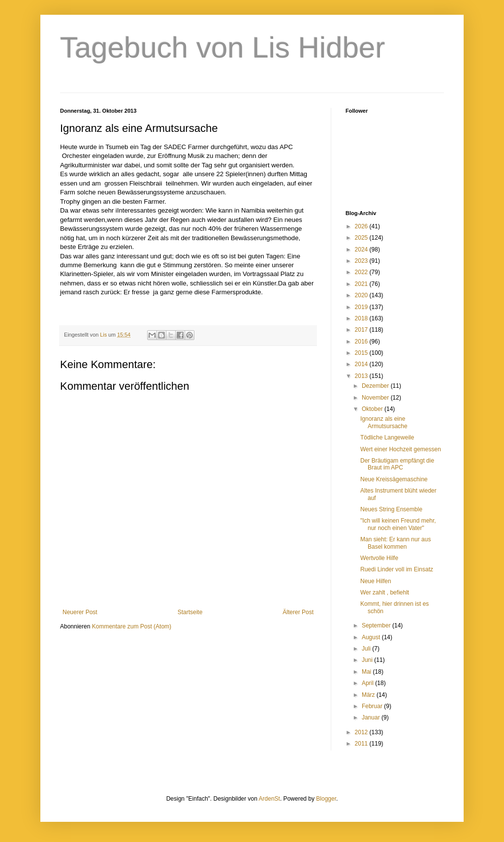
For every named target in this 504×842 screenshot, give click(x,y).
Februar (373, 706)
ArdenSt (269, 799)
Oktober (373, 409)
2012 (362, 732)
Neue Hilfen (376, 581)
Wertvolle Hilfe (379, 558)
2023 (362, 261)
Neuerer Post (80, 612)
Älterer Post (298, 612)
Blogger (326, 799)
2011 (362, 744)
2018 (362, 318)
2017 (362, 330)
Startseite (190, 612)
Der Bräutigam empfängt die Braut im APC (397, 464)
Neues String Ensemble (391, 509)
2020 (362, 295)
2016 (362, 342)
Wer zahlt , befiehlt (385, 593)
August (372, 637)
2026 (362, 226)
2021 (362, 284)
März (369, 695)
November (376, 398)
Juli (367, 649)
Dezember (376, 386)
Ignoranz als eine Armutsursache (384, 422)
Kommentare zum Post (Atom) (132, 626)
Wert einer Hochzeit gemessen (401, 449)
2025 (362, 238)
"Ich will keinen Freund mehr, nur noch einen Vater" (398, 524)
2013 (362, 376)
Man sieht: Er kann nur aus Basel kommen (395, 543)
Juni (368, 660)
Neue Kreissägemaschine (394, 479)
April (368, 683)
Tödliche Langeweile (387, 437)
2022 (362, 272)
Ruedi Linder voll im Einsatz (397, 569)
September (377, 625)
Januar (372, 717)
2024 (362, 249)
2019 (362, 307)
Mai (367, 672)
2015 (362, 353)
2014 (362, 364)
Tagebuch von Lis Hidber (222, 47)
